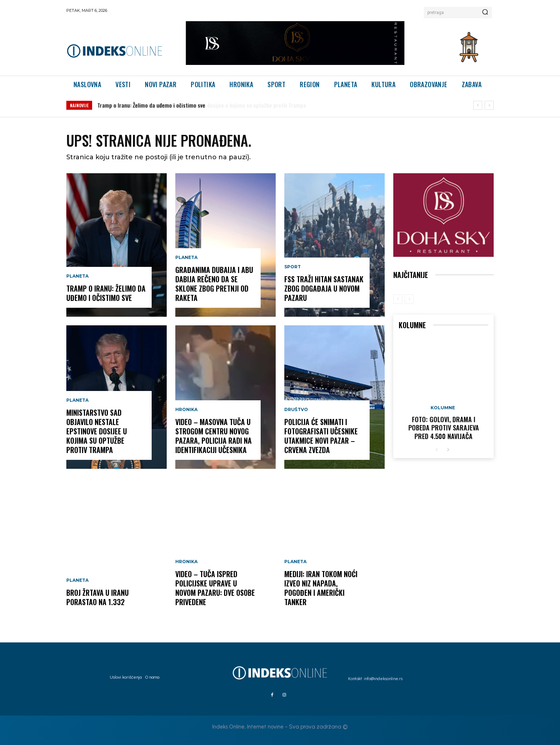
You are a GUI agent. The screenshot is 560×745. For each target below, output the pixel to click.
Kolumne (443, 408)
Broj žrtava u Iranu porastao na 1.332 (98, 597)
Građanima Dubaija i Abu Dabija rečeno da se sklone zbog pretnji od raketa (214, 284)
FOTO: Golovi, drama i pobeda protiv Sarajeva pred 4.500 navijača (444, 428)
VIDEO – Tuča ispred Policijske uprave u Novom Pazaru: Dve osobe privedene (215, 588)
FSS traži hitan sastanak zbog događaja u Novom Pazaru (324, 288)
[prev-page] (398, 299)
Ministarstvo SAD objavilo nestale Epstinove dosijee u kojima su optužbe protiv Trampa (97, 431)
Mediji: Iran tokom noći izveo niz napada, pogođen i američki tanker (321, 588)
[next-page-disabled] (409, 299)
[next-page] (448, 450)
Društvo (296, 410)
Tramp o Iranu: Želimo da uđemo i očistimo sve (151, 105)
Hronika (186, 410)
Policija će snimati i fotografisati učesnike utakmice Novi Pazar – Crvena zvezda (321, 436)
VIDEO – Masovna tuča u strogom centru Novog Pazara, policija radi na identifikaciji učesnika (213, 436)
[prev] (478, 105)
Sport (293, 267)
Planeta (77, 276)
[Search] (485, 13)
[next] (489, 105)
